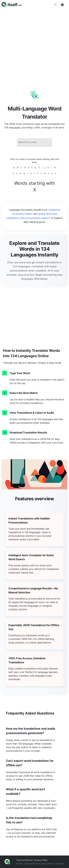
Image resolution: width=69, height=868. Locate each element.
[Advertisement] (34, 45)
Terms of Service (24, 860)
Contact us (60, 864)
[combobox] (34, 142)
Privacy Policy (41, 860)
